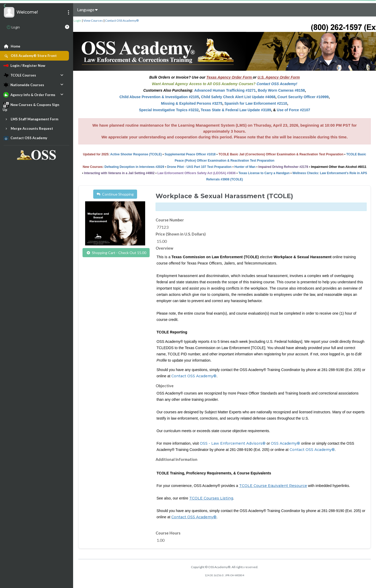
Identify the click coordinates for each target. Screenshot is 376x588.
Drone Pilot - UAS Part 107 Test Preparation (199, 167)
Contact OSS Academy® (122, 20)
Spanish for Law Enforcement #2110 (256, 103)
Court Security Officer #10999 (303, 97)
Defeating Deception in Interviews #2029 (134, 167)
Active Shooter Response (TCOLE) (136, 154)
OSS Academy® (285, 443)
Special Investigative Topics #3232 (169, 110)
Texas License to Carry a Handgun (264, 173)
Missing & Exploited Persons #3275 (192, 103)
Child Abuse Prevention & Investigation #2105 (159, 97)
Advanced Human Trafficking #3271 (225, 90)
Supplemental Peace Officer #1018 (190, 154)
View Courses (93, 20)
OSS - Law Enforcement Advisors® (233, 443)
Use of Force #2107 (293, 110)
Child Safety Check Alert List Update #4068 (238, 97)
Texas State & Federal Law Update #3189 (236, 110)
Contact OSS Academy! (277, 84)
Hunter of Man (245, 167)
